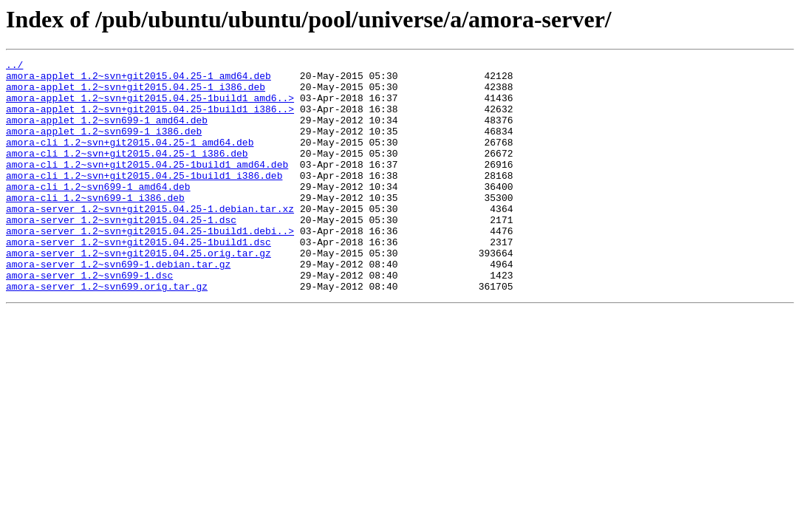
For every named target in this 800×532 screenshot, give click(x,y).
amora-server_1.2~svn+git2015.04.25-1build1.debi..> (150, 266)
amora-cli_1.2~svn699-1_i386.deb (95, 226)
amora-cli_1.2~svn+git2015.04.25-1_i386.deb (127, 173)
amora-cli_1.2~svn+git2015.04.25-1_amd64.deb (130, 160)
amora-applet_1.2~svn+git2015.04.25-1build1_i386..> (150, 120)
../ (14, 66)
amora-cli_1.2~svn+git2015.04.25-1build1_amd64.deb (147, 186)
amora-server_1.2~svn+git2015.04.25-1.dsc (121, 253)
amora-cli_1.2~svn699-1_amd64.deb (98, 213)
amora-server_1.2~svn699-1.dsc (89, 319)
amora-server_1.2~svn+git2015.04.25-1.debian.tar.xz (150, 239)
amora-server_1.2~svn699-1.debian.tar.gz (118, 306)
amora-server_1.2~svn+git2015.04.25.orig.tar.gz (139, 293)
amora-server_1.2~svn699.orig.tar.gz (107, 332)
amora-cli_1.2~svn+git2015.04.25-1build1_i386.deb (144, 199)
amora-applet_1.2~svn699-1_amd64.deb (107, 133)
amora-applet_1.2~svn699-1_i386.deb (104, 146)
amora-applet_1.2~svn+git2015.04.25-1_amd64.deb (139, 80)
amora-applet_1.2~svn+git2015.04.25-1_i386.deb (136, 93)
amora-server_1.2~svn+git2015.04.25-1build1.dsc (139, 279)
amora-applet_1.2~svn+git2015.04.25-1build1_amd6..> (150, 106)
